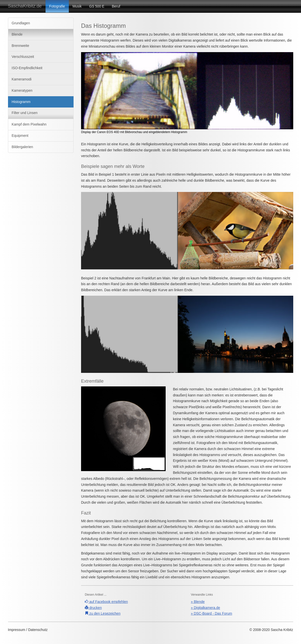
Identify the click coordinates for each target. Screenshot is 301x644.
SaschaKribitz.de (25, 6)
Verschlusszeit (23, 57)
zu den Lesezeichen (103, 613)
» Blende (198, 602)
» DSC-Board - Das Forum (212, 613)
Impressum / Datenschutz (28, 630)
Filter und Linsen (25, 113)
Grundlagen (21, 23)
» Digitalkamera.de (206, 608)
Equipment (20, 136)
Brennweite (21, 46)
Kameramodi (22, 79)
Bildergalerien (23, 147)
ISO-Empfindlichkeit (27, 68)
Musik (77, 6)
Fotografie (57, 6)
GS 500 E (97, 6)
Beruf (116, 6)
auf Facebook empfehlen (106, 602)
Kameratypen (22, 90)
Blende (17, 34)
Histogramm (21, 102)
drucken (93, 608)
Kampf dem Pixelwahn (29, 124)
